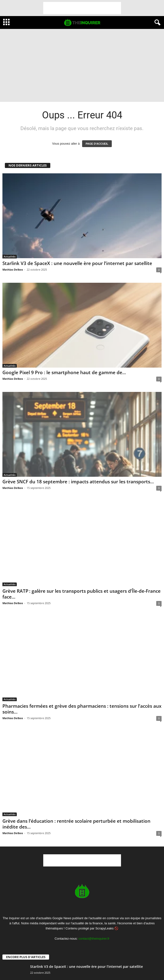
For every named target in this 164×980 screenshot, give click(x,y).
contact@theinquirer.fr (94, 939)
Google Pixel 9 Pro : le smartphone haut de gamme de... (64, 372)
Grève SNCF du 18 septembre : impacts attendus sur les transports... (78, 482)
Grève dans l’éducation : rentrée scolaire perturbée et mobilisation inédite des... (76, 824)
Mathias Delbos (13, 269)
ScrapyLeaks (104, 928)
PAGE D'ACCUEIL (97, 144)
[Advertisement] (82, 8)
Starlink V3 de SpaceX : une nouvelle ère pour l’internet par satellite (77, 263)
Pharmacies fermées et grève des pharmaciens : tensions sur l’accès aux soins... (82, 709)
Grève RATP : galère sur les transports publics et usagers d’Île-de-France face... (82, 594)
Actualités (10, 256)
